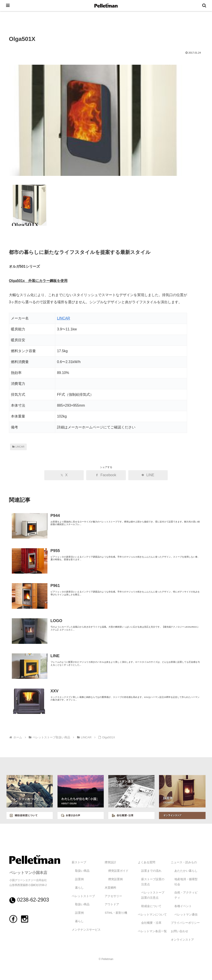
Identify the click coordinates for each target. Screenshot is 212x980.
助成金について (151, 906)
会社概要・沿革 (151, 923)
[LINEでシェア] (145, 475)
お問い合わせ (179, 931)
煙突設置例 (115, 879)
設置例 (79, 879)
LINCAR (64, 318)
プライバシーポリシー (185, 923)
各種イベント (183, 906)
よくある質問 (147, 862)
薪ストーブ (79, 862)
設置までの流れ (151, 871)
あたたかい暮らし (186, 871)
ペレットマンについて (152, 915)
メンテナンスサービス (86, 930)
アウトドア (112, 904)
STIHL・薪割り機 (116, 913)
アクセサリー (113, 896)
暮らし (79, 888)
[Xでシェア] (67, 475)
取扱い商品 (82, 871)
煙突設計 (110, 862)
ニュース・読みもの (184, 862)
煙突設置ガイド (118, 871)
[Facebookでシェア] (106, 475)
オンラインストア (182, 940)
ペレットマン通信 (186, 915)
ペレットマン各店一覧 (152, 931)
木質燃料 (110, 888)
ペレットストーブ (83, 896)
